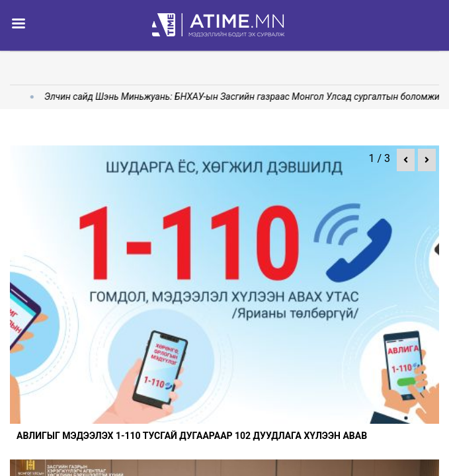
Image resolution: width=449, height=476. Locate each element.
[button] (406, 160)
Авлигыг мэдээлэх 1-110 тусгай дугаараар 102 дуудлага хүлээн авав (192, 436)
